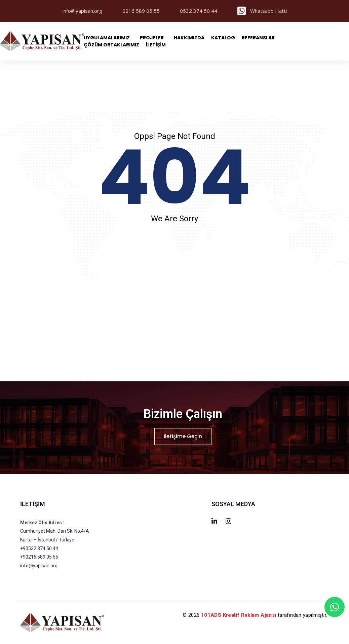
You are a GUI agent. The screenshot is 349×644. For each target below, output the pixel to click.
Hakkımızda (189, 38)
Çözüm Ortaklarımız (111, 45)
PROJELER (152, 38)
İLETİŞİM (156, 45)
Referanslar (258, 38)
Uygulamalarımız (107, 38)
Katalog (223, 38)
